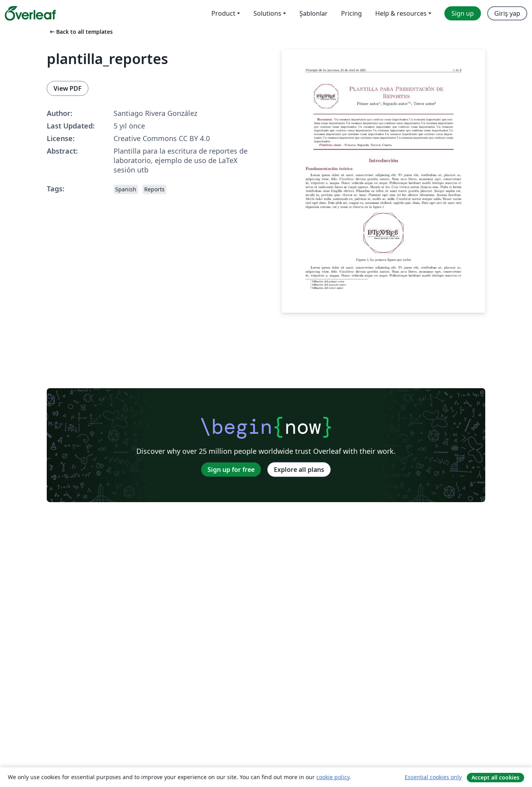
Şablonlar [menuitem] (314, 13)
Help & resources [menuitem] (401, 13)
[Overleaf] (30, 13)
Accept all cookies (495, 777)
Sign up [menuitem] (463, 13)
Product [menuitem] (223, 13)
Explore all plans (299, 470)
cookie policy (333, 777)
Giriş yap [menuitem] (507, 13)
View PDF (68, 88)
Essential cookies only (433, 777)
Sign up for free (231, 470)
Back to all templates (81, 32)
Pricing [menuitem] (351, 13)
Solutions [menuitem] (267, 13)
